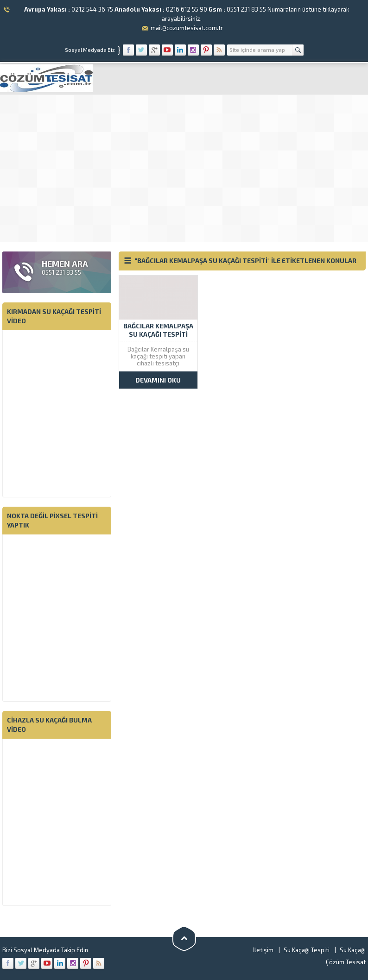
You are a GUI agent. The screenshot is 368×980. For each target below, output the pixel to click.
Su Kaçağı (353, 950)
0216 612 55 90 (187, 9)
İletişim (263, 950)
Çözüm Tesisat (346, 962)
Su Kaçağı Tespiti (307, 950)
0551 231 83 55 (246, 9)
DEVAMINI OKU (158, 380)
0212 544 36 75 (92, 9)
